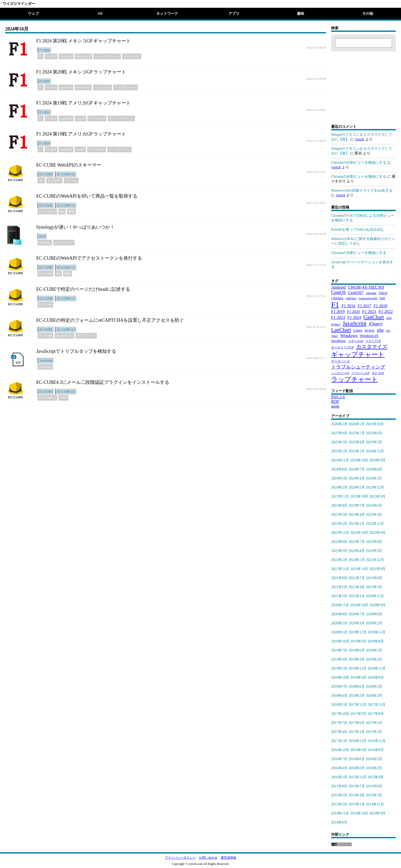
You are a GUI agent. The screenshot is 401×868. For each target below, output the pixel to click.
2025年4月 (357, 442)
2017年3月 (357, 732)
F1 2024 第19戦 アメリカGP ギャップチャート (83, 103)
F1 (40, 56)
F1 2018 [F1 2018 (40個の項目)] (380, 306)
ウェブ (33, 14)
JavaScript (46, 361)
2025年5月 (339, 442)
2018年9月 (358, 678)
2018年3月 (357, 696)
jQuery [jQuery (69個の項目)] (376, 324)
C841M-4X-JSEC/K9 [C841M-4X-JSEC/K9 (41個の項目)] (366, 287)
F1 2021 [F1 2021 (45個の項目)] (369, 312)
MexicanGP (83, 56)
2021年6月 (374, 578)
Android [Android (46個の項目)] (338, 287)
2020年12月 (375, 596)
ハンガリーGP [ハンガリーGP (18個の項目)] (340, 373)
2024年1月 (357, 487)
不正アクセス (86, 336)
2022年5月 (339, 551)
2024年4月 (357, 478)
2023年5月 (339, 515)
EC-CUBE (46, 174)
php (62, 212)
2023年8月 (339, 506)
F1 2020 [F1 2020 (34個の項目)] (353, 312)
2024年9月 (377, 460)
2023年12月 (375, 487)
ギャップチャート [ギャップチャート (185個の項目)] (358, 354)
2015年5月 (339, 795)
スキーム (71, 181)
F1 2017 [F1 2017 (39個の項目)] (365, 306)
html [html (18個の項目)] (389, 318)
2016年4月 (339, 768)
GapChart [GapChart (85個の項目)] (374, 317)
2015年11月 (357, 777)
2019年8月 (376, 641)
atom (335, 406)
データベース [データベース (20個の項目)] (340, 361)
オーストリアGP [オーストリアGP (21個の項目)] (343, 347)
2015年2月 (339, 804)
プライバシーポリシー (180, 858)
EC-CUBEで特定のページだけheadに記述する (83, 289)
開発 (71, 212)
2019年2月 (374, 659)
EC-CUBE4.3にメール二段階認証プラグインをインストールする (103, 382)
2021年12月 (375, 560)
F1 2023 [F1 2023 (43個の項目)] (338, 317)
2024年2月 (339, 487)
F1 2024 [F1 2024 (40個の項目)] (354, 317)
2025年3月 (374, 442)
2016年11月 (377, 741)
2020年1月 (339, 632)
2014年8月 (339, 822)
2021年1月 (357, 596)
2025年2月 (339, 451)
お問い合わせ (208, 858)
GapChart (66, 56)
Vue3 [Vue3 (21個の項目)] (335, 336)
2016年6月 (357, 759)
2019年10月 (340, 641)
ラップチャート (125, 87)
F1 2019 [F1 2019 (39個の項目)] (338, 312)
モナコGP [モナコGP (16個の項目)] (378, 373)
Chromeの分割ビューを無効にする (359, 163)
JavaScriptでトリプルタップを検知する (76, 351)
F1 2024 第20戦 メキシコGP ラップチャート (81, 72)
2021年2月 (339, 596)
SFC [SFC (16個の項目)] (388, 331)
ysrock (359, 139)
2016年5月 (374, 759)
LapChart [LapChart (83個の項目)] (341, 330)
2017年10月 (340, 714)
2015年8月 (339, 786)
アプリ (234, 14)
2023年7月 (357, 506)
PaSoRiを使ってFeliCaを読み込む (358, 230)
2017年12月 (358, 705)
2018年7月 (339, 687)
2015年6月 (374, 786)
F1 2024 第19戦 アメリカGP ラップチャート (81, 134)
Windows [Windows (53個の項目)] (349, 335)
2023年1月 (357, 524)
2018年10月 (340, 678)
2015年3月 (374, 795)
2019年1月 (339, 668)
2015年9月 (376, 777)
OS (100, 14)
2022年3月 (374, 551)
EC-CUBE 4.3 (66, 174)
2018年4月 (339, 696)
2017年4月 (339, 732)
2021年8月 (339, 578)
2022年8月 (339, 542)
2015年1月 (357, 804)
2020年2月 (374, 623)
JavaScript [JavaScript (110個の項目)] (355, 323)
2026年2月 (339, 424)
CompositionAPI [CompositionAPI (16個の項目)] (368, 298)
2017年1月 (339, 741)
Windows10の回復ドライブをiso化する (362, 190)
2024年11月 (340, 460)
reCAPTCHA (64, 336)
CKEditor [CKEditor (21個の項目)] (337, 298)
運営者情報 (228, 858)
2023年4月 (357, 515)
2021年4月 (357, 587)
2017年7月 (339, 723)
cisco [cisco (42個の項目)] (383, 293)
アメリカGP (97, 118)
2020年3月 (357, 623)
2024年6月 (374, 469)
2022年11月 (340, 533)
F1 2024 (44, 50)
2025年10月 (375, 424)
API (41, 181)
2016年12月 (358, 741)
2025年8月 (339, 433)
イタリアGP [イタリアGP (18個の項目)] (373, 341)
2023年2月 (339, 524)
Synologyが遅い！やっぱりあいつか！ (75, 227)
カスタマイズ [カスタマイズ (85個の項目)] (372, 347)
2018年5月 (374, 687)
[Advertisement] (363, 84)
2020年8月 (339, 614)
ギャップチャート (107, 56)
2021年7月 (357, 578)
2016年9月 (358, 750)
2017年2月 (374, 732)
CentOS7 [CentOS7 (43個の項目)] (356, 293)
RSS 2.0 (338, 397)
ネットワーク (167, 14)
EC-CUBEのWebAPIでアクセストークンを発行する (89, 258)
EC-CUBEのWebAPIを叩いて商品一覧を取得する (87, 196)
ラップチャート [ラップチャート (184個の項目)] (355, 379)
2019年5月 (374, 650)
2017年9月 (358, 714)
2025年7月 (357, 433)
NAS (42, 236)
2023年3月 (374, 515)
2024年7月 (357, 469)
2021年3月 (374, 587)
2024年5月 (339, 478)
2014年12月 (375, 804)
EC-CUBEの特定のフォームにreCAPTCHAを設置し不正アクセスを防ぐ (110, 320)
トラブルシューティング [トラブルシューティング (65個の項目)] (358, 367)
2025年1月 (357, 451)
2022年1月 (357, 560)
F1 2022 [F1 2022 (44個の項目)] (386, 312)
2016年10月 (340, 750)
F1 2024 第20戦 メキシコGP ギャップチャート (83, 41)
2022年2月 (339, 560)
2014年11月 (340, 813)
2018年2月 (374, 696)
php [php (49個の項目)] (380, 330)
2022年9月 (377, 533)
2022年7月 (357, 542)
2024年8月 (339, 469)
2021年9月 (377, 569)
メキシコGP (132, 56)
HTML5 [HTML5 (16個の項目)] (336, 324)
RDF (335, 402)
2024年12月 (375, 451)
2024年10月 (359, 460)
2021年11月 (340, 569)
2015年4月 (357, 795)
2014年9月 (377, 813)
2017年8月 (376, 714)
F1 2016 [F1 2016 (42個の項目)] (348, 306)
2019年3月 (357, 659)
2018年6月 (357, 687)
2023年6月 (374, 506)
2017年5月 (374, 723)
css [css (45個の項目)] (382, 298)
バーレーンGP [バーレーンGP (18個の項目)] (361, 373)
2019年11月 (377, 632)
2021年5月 (339, 587)
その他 (368, 14)
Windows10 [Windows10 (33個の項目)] (369, 336)
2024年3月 (374, 478)
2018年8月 (376, 678)
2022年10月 (359, 533)
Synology (45, 243)
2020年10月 (359, 605)
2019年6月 (357, 650)
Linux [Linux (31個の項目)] (358, 330)
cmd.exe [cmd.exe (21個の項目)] (351, 298)
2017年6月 (357, 723)
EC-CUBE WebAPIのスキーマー (69, 165)
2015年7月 (357, 786)
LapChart (66, 87)
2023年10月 (359, 496)
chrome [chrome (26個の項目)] (371, 293)
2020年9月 (377, 605)
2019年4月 (339, 659)
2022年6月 (374, 542)
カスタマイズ (64, 243)
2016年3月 (357, 768)
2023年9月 (377, 496)
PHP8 (63, 398)
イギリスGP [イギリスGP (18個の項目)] (356, 341)
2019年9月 (358, 641)
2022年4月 (357, 551)
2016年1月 (339, 777)
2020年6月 (374, 614)
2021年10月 (359, 569)
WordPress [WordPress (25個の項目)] (339, 341)
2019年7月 (339, 650)
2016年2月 (374, 768)
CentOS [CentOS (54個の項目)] (338, 293)
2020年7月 (357, 614)
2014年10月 (359, 813)
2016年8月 (376, 750)
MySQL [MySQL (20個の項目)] (370, 331)
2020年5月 (339, 623)
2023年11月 (340, 496)
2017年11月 (377, 705)
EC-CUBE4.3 (47, 212)
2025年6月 (374, 433)
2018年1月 (339, 705)
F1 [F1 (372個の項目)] (335, 305)
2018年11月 (377, 668)
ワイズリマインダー (19, 4)
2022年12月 (375, 524)
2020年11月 (340, 605)
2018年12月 (358, 668)
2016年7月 (339, 759)
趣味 (301, 14)
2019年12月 (358, 632)
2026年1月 (357, 424)
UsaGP (80, 118)
